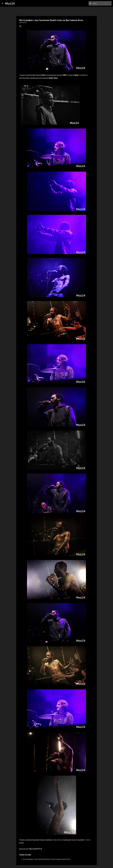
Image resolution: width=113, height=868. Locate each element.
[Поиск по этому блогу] (102, 3)
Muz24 (10, 3)
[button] (20, 26)
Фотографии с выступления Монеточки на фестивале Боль (47, 859)
